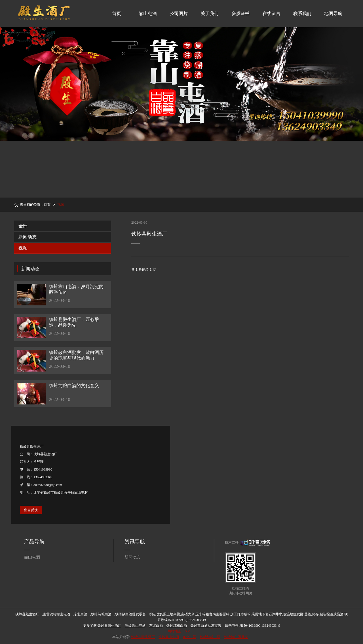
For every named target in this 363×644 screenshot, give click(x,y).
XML (189, 631)
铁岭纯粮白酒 (210, 637)
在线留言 (271, 13)
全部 (23, 226)
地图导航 (333, 13)
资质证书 (240, 13)
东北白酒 (189, 637)
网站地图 (174, 631)
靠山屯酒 (148, 13)
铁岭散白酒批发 (236, 637)
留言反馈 (31, 510)
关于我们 (210, 13)
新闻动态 (28, 237)
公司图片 (179, 13)
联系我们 (302, 13)
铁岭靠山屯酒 (169, 637)
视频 (61, 205)
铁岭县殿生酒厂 (143, 637)
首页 (117, 13)
